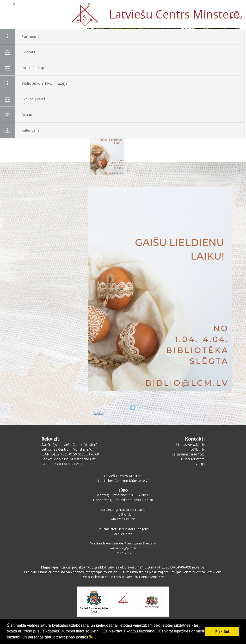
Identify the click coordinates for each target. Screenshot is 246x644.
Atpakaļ (98, 414)
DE (40, 17)
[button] (225, 60)
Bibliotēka (134, 127)
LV (49, 17)
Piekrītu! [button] (222, 631)
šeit (92, 637)
